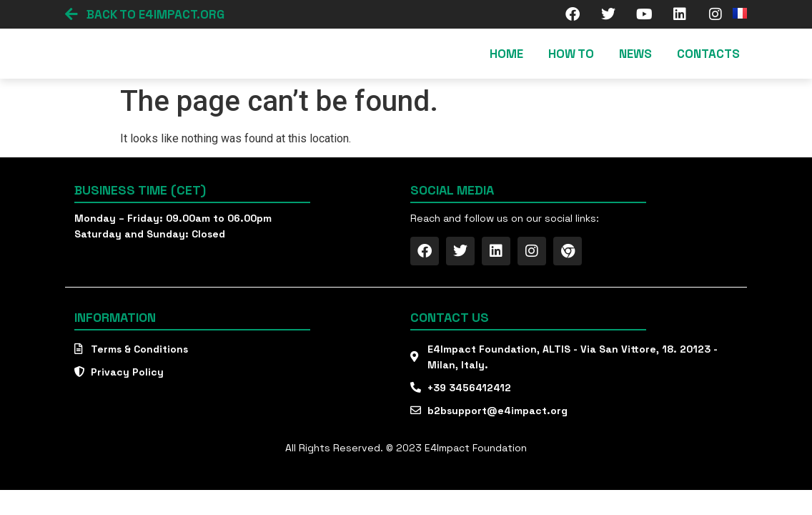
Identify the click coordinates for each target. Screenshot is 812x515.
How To (571, 54)
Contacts (708, 54)
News (635, 54)
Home (506, 54)
